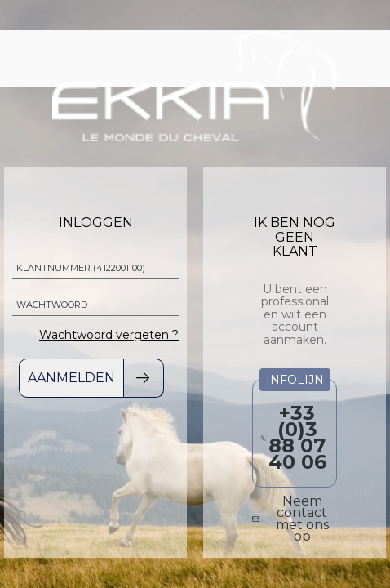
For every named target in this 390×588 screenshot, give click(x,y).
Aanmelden (71, 378)
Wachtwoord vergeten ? (109, 335)
